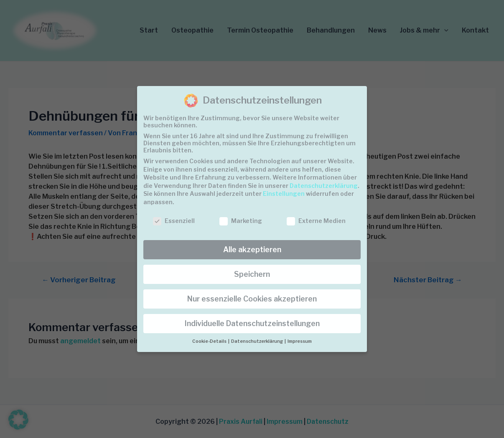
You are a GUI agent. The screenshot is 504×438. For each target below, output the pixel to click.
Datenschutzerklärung (324, 186)
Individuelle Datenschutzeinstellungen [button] (252, 323)
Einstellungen (284, 194)
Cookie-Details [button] (210, 341)
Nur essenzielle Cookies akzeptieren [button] (252, 299)
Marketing (241, 221)
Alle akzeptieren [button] (252, 249)
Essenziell (174, 221)
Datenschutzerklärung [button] (257, 341)
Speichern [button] (252, 274)
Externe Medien (316, 221)
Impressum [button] (300, 341)
